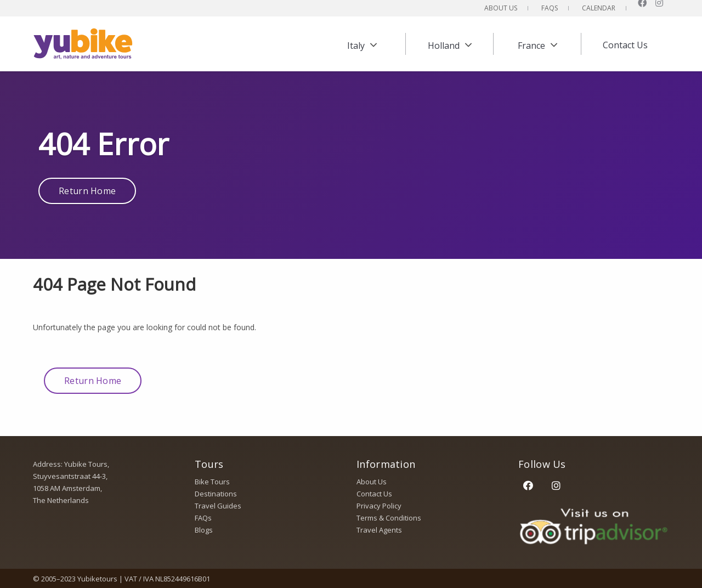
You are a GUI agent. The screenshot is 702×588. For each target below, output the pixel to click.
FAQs (550, 8)
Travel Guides (218, 506)
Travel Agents (379, 530)
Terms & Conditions (389, 518)
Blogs (204, 530)
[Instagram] (556, 485)
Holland (444, 46)
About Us (501, 8)
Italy (356, 46)
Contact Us (625, 45)
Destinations (216, 494)
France (531, 46)
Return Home (87, 191)
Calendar (599, 8)
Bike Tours (212, 482)
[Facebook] (528, 485)
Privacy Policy (379, 506)
